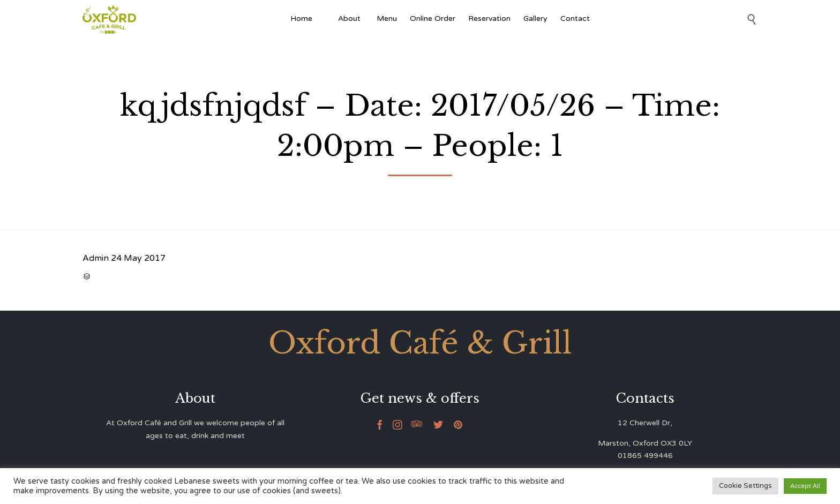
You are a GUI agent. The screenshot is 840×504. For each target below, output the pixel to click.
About (351, 18)
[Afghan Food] (325, 19)
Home (301, 18)
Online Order (433, 18)
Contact (575, 18)
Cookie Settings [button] (745, 486)
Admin (96, 258)
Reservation (489, 18)
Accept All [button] (805, 486)
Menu (387, 18)
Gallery (535, 18)
